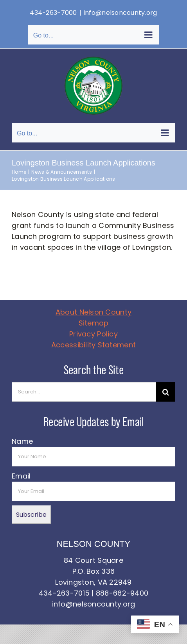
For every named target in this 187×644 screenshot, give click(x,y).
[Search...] (84, 392)
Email (21, 476)
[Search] (165, 392)
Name (22, 441)
